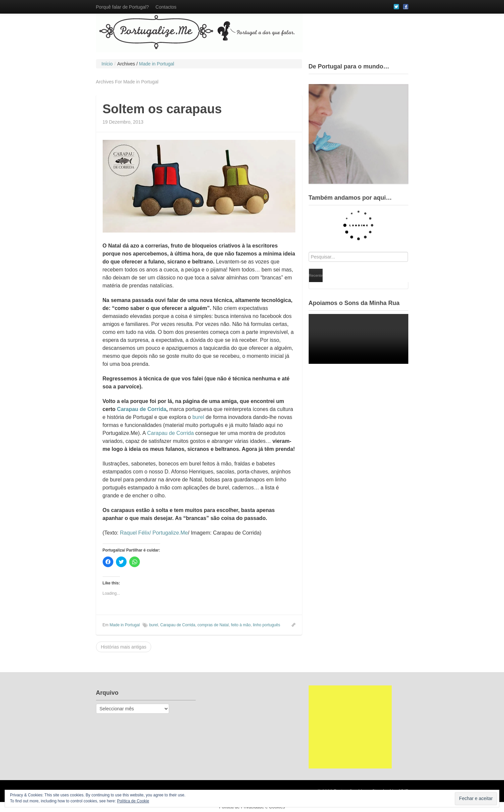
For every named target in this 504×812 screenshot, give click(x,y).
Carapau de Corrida (142, 409)
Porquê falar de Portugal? (123, 7)
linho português (266, 625)
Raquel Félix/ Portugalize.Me (154, 533)
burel (198, 417)
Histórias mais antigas (124, 647)
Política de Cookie (133, 801)
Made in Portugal (125, 625)
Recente (316, 275)
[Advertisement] (350, 727)
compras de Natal (213, 625)
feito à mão (241, 625)
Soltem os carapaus (162, 109)
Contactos (166, 7)
